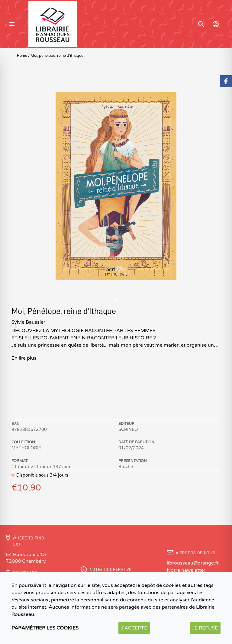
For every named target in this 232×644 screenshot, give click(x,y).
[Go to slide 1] (116, 299)
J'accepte (134, 628)
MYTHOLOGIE (26, 448)
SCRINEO (128, 430)
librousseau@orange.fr (193, 563)
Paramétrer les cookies (45, 628)
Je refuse (205, 628)
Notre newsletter (186, 570)
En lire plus (24, 358)
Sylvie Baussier (28, 322)
